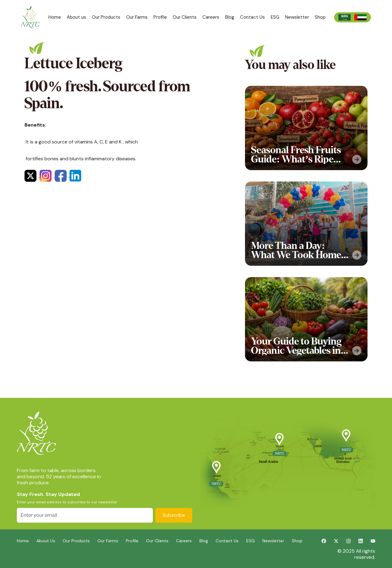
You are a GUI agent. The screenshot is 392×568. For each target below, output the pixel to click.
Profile (160, 17)
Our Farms (137, 17)
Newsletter (297, 17)
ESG (275, 17)
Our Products (106, 17)
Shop (320, 17)
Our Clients (185, 17)
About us (76, 17)
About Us (46, 541)
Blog (230, 17)
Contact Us (253, 17)
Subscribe (174, 515)
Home (55, 17)
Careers (211, 17)
